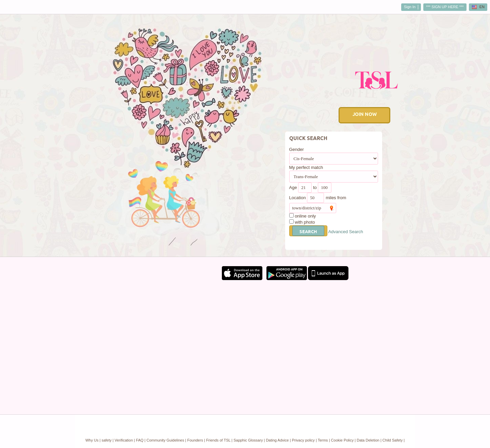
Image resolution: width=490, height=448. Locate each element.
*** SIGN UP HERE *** (445, 7)
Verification (124, 440)
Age (293, 187)
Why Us (92, 440)
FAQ (140, 440)
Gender (297, 149)
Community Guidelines (166, 440)
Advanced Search (346, 232)
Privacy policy (303, 440)
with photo (305, 222)
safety (106, 440)
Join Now (365, 115)
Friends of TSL (218, 440)
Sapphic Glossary (248, 440)
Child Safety (393, 440)
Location (298, 198)
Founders (195, 440)
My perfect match (306, 167)
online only (305, 216)
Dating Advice (277, 440)
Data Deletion (368, 440)
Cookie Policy (342, 440)
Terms (323, 440)
